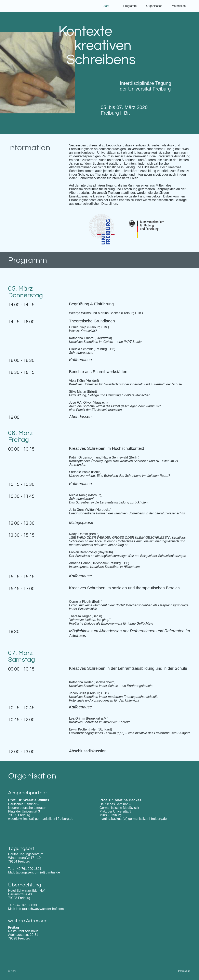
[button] (179, 6)
